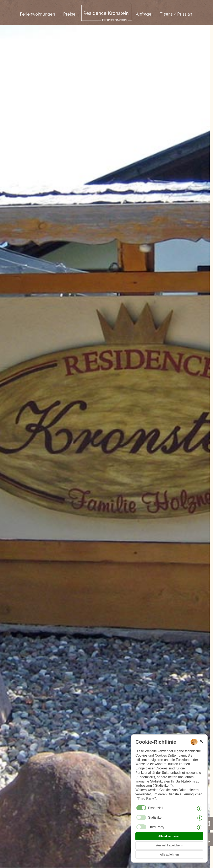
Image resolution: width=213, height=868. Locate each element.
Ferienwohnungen (37, 14)
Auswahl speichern (169, 845)
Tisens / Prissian (176, 14)
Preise (69, 14)
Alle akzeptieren (169, 836)
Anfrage (144, 14)
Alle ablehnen (169, 855)
